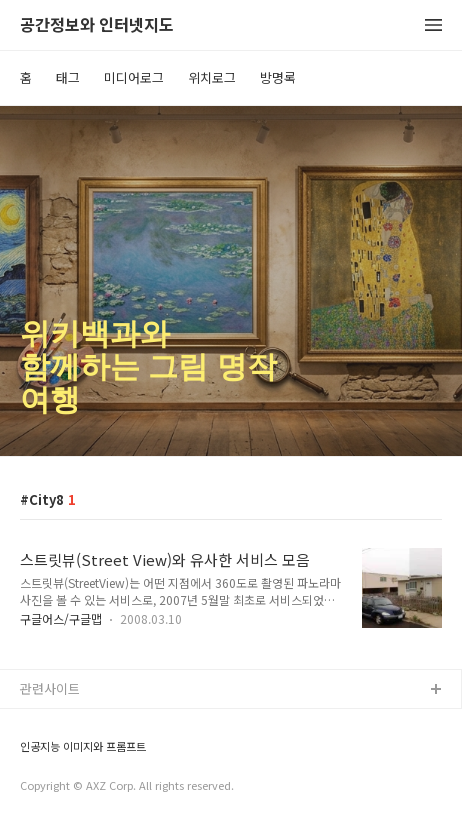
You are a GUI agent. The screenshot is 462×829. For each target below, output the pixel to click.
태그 (68, 77)
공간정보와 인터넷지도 (97, 25)
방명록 (278, 77)
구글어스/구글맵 (61, 618)
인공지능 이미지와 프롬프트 (83, 746)
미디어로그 (134, 77)
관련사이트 (50, 688)
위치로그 (212, 77)
